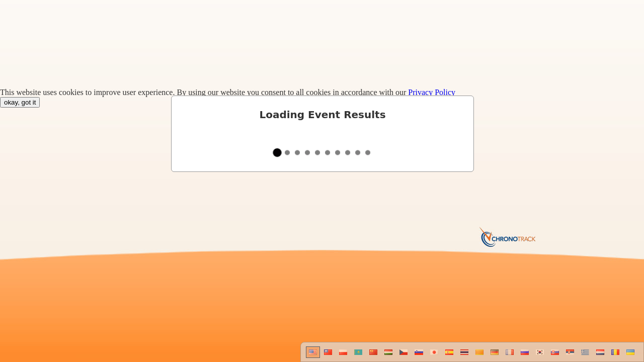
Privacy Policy (432, 92)
